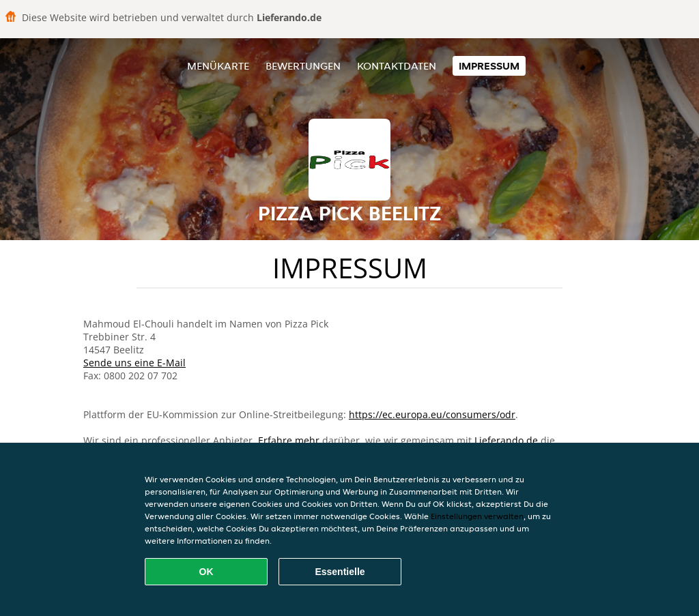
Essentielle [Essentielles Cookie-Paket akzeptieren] (340, 572)
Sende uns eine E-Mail (134, 363)
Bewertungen (303, 66)
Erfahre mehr (289, 440)
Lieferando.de (506, 440)
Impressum (489, 66)
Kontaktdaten (397, 66)
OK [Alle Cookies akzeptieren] (206, 572)
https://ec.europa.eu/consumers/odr (432, 414)
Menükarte (218, 66)
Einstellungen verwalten (477, 516)
